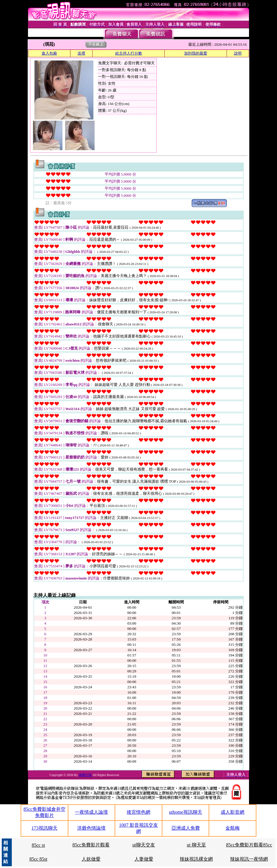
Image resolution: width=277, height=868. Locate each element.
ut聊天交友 (144, 845)
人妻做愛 (144, 859)
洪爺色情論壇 (91, 828)
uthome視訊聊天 (186, 812)
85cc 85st (38, 859)
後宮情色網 (138, 812)
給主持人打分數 (129, 53)
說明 (238, 53)
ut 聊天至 (196, 845)
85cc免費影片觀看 (91, 845)
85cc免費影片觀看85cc (249, 845)
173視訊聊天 (44, 828)
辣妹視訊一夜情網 (249, 859)
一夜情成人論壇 (91, 812)
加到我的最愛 (196, 53)
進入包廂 (49, 53)
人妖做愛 (91, 859)
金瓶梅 (233, 828)
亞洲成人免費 (186, 828)
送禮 (81, 53)
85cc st (38, 845)
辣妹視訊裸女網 (196, 859)
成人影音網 (233, 812)
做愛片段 (86, 775)
